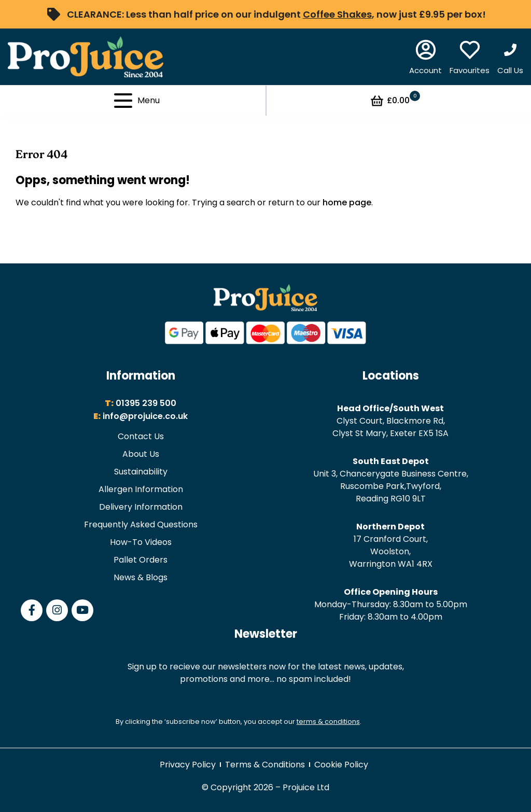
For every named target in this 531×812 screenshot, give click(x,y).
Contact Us (141, 436)
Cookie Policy (341, 765)
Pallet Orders (141, 560)
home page (347, 202)
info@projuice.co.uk (145, 416)
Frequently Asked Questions (141, 524)
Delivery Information (141, 507)
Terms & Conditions (265, 765)
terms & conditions (328, 722)
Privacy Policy (188, 765)
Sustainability (141, 472)
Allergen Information (141, 489)
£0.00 (395, 101)
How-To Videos (141, 542)
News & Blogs (141, 577)
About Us (141, 454)
